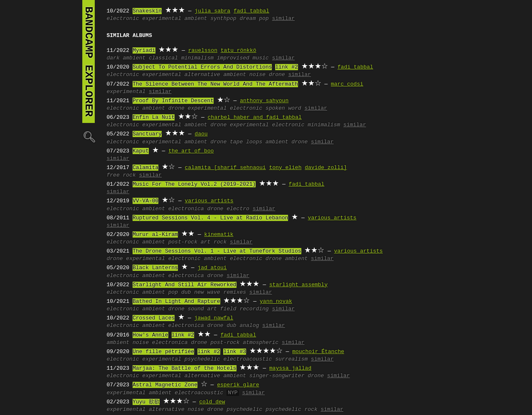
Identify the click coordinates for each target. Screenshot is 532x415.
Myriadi (144, 51)
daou (201, 134)
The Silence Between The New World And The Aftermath (215, 84)
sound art (202, 309)
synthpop (223, 19)
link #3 (235, 352)
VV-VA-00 (145, 201)
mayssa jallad (290, 368)
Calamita (145, 168)
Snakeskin (147, 11)
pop (173, 292)
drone (277, 75)
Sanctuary (147, 134)
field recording (245, 309)
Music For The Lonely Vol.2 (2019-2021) (194, 184)
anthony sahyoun (264, 101)
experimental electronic (225, 108)
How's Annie (150, 335)
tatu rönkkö (239, 51)
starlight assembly (298, 285)
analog (249, 326)
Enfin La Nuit (154, 118)
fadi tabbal (251, 11)
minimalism (197, 58)
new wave (207, 292)
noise (257, 75)
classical (163, 58)
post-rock (183, 242)
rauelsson (203, 51)
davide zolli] (326, 168)
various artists (209, 201)
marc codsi (347, 84)
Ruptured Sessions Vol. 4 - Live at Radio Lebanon (210, 218)
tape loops (246, 142)
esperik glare (238, 385)
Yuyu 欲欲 (146, 402)
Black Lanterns (155, 268)
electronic (123, 19)
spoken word (283, 108)
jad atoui (212, 268)
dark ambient (126, 58)
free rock (121, 175)
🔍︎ (89, 136)
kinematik (219, 235)
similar (283, 19)
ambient (196, 19)
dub (186, 292)
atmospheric (261, 343)
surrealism (291, 359)
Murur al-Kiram (155, 235)
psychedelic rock (292, 410)
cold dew (212, 402)
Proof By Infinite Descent (173, 101)
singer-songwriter (277, 376)
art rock (214, 242)
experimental (162, 19)
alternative (202, 75)
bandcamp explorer (89, 61)
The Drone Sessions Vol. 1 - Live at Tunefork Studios (217, 251)
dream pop (254, 19)
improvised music (243, 58)
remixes (235, 292)
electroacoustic (248, 359)
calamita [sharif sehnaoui (225, 168)
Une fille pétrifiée (163, 352)
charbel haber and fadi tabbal (255, 118)
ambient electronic (233, 259)
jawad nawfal (214, 318)
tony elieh (285, 168)
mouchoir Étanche (318, 352)
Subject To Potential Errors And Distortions (202, 67)
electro (238, 209)
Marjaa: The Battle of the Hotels (185, 368)
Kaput (141, 151)
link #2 (287, 67)
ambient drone (287, 142)
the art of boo (191, 151)
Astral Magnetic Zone (165, 385)
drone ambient (287, 259)
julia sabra (212, 11)
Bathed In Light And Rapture (176, 302)
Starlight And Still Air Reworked (185, 285)
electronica (186, 209)
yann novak (276, 302)
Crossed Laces (154, 318)
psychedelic (202, 359)
